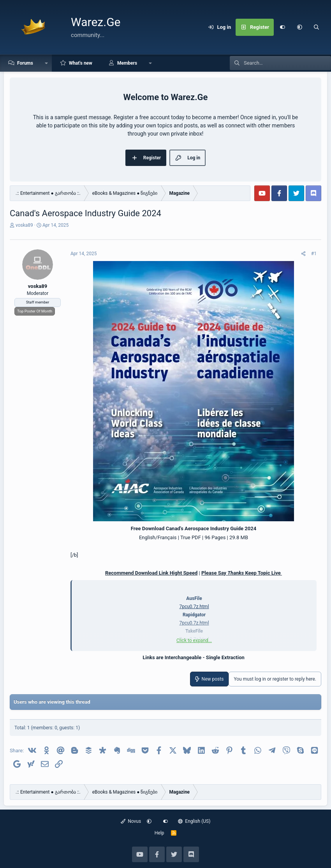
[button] (299, 27)
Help (159, 833)
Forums (25, 63)
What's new (81, 63)
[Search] (317, 27)
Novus (131, 821)
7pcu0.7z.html (194, 607)
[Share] (303, 254)
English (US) (194, 821)
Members (127, 63)
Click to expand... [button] (194, 640)
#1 (314, 254)
